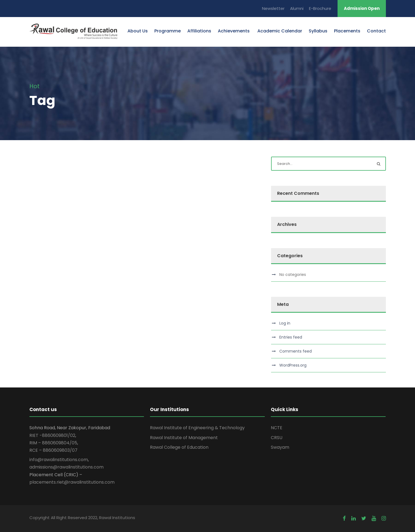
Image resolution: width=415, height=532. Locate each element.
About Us (138, 31)
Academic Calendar (279, 31)
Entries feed (291, 337)
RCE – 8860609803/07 (53, 450)
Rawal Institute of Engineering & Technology (197, 428)
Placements (347, 31)
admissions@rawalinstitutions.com (66, 467)
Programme (168, 31)
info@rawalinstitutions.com (59, 460)
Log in (285, 323)
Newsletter (273, 8)
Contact (376, 31)
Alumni (297, 8)
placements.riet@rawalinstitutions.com (72, 482)
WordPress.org (293, 365)
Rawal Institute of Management (184, 438)
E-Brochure (320, 8)
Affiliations (199, 31)
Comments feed (296, 351)
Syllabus (318, 31)
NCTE (277, 428)
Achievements (234, 31)
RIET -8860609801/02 (52, 435)
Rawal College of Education (179, 447)
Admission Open (362, 8)
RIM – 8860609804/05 (53, 443)
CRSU (277, 438)
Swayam (280, 447)
